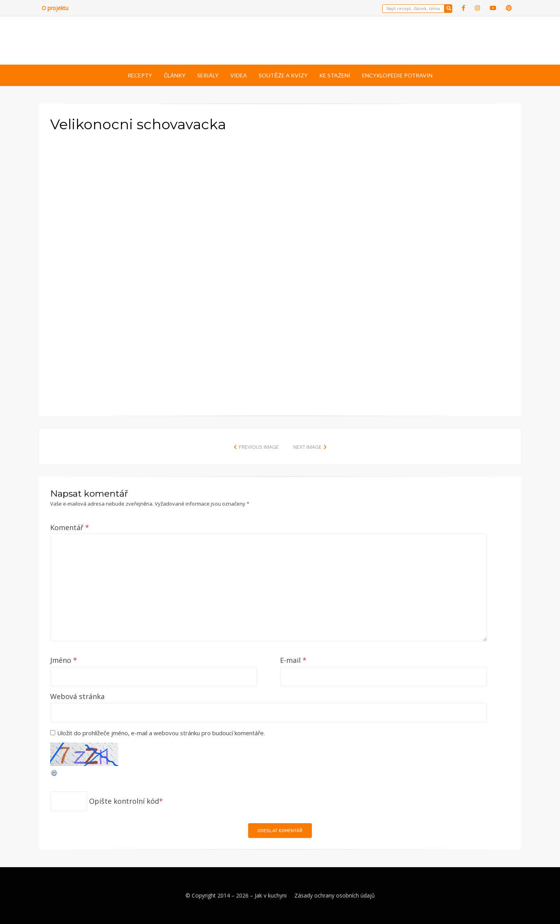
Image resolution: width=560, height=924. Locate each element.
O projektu (55, 8)
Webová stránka (77, 696)
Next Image (307, 447)
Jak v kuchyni (271, 895)
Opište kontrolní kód (124, 801)
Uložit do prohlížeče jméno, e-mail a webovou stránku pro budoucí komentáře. (161, 733)
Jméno (64, 660)
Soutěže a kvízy (283, 75)
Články (175, 75)
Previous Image (259, 447)
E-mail (293, 660)
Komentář (70, 527)
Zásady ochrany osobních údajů (335, 895)
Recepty (140, 75)
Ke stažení (335, 75)
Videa (239, 75)
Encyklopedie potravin (397, 75)
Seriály (208, 75)
